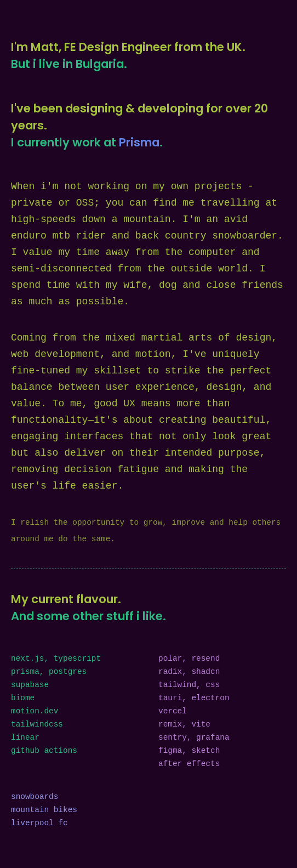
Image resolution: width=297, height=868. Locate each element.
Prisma (139, 142)
